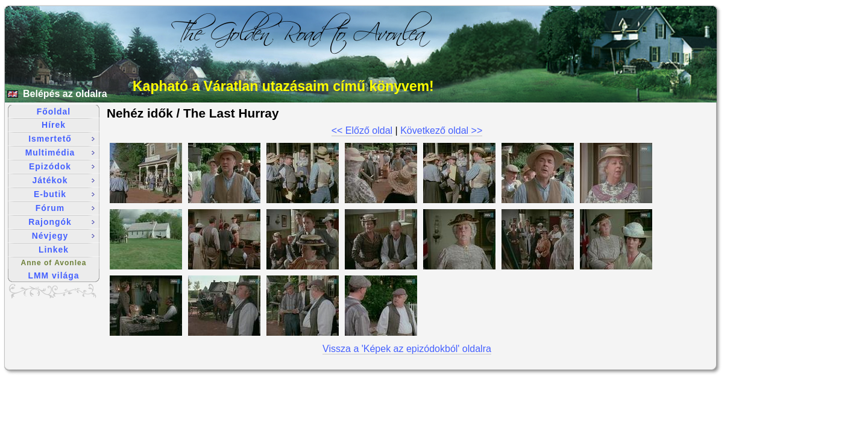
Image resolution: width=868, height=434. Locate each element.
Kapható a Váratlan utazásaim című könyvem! (283, 86)
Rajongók (61, 222)
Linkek (54, 250)
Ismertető (61, 139)
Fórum (65, 208)
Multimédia (60, 153)
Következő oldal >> (441, 131)
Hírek (54, 125)
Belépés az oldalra (65, 94)
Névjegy (63, 236)
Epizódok (62, 166)
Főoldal (54, 112)
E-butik (64, 194)
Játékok (64, 180)
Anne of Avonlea (54, 263)
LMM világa (54, 275)
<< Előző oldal (362, 131)
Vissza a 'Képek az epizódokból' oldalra (407, 349)
